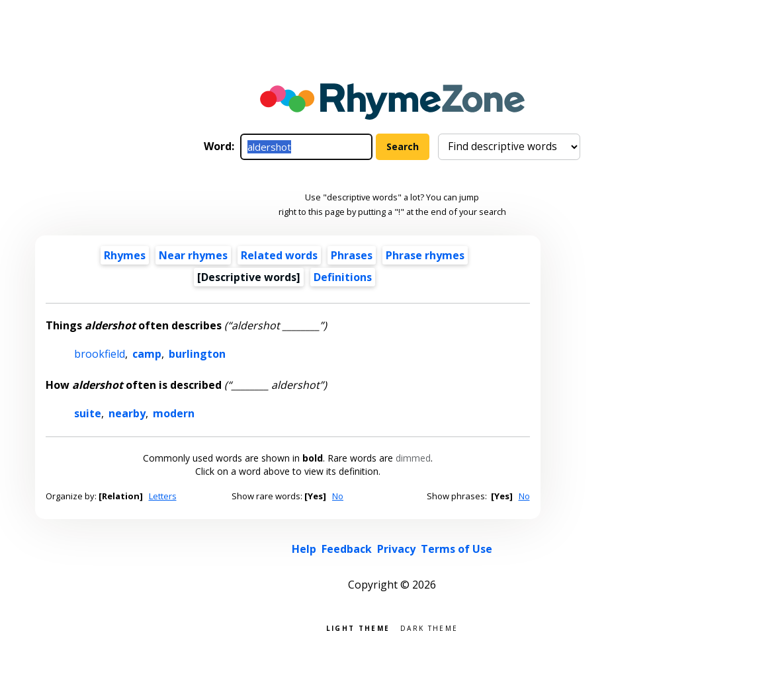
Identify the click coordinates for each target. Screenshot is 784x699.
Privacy (396, 549)
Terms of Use (457, 549)
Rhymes (125, 255)
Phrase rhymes (425, 255)
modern (174, 413)
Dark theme (429, 627)
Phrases (352, 255)
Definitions (343, 277)
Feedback (347, 549)
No (338, 496)
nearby (127, 413)
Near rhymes (193, 255)
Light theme (358, 627)
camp (147, 354)
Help (304, 549)
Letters (163, 496)
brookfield (100, 354)
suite (88, 413)
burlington (197, 354)
